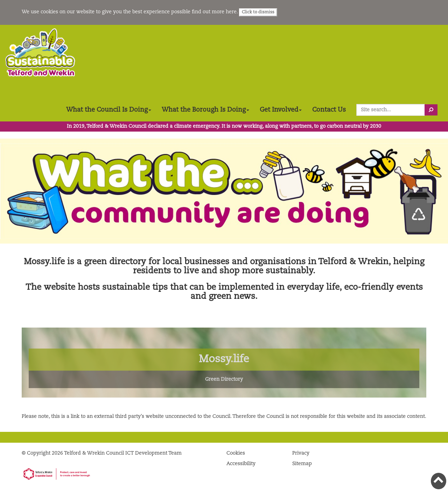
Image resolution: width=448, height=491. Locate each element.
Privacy (301, 453)
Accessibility (241, 464)
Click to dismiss (258, 12)
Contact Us (329, 110)
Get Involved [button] (281, 110)
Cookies (236, 453)
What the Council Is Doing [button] (109, 110)
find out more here (214, 12)
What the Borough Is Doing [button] (205, 110)
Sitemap (302, 464)
